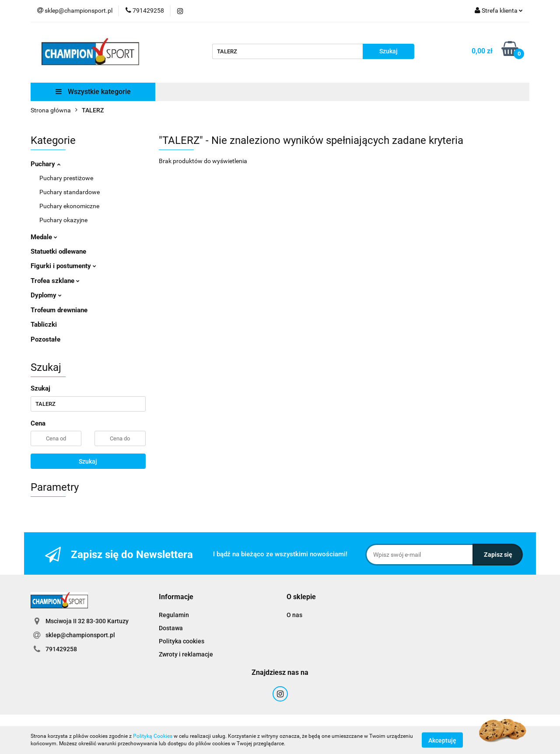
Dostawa (171, 628)
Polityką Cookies (153, 736)
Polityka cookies (182, 641)
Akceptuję (442, 740)
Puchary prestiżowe (66, 178)
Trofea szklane (55, 281)
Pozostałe (45, 339)
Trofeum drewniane (59, 310)
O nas (294, 615)
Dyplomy (46, 295)
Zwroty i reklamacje (186, 654)
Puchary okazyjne (63, 220)
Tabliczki (44, 325)
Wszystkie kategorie (93, 92)
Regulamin (174, 615)
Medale (44, 237)
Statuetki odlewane (58, 251)
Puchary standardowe (70, 192)
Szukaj (88, 461)
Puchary (45, 164)
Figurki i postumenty (63, 266)
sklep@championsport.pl (80, 635)
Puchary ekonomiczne (69, 206)
